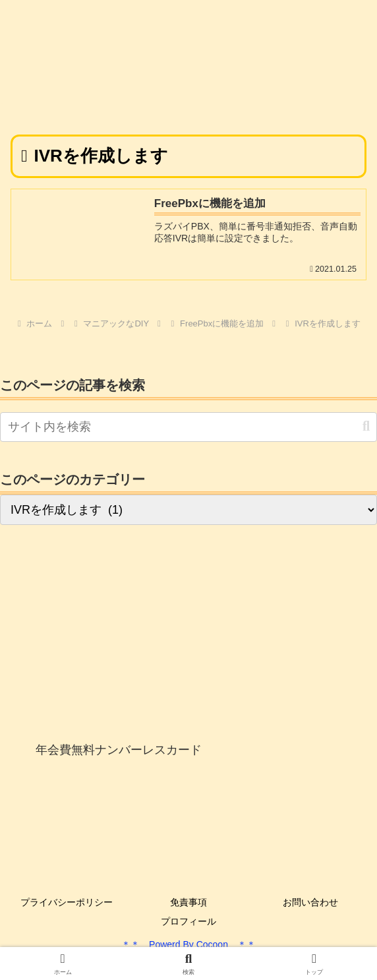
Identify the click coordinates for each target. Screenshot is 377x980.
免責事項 (188, 902)
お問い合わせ (310, 902)
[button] (366, 426)
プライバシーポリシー (67, 902)
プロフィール (188, 921)
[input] (188, 427)
